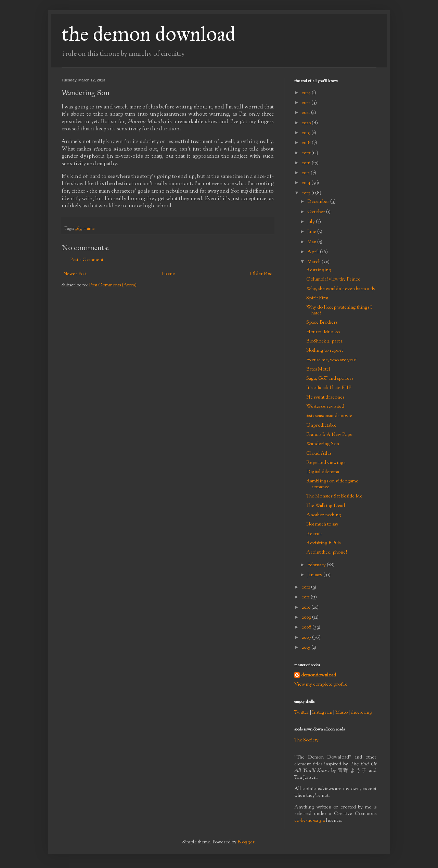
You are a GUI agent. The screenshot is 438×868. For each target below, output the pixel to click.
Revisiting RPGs (323, 543)
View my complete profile (321, 685)
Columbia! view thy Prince (333, 280)
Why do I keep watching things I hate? (339, 310)
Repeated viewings (326, 463)
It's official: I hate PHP (329, 388)
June (312, 232)
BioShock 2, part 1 (324, 341)
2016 (307, 163)
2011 (306, 597)
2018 (307, 143)
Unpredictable (321, 426)
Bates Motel (318, 370)
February (317, 565)
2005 (307, 648)
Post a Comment (87, 260)
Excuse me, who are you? (331, 360)
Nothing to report (325, 351)
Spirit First (317, 298)
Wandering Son (323, 444)
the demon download (149, 34)
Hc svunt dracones (325, 398)
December (319, 202)
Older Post (261, 274)
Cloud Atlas (319, 454)
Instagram (322, 713)
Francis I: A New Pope (329, 435)
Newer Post (75, 274)
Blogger (246, 842)
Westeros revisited (325, 407)
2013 (307, 193)
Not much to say (322, 524)
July (312, 222)
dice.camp (361, 713)
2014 (307, 183)
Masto (342, 713)
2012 (306, 587)
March (314, 262)
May (312, 242)
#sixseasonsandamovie (329, 416)
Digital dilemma (323, 472)
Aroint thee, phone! (327, 553)
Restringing (319, 270)
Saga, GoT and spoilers (330, 379)
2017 (307, 153)
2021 (306, 113)
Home (168, 274)
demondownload (319, 676)
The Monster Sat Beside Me (334, 496)
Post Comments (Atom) (113, 285)
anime (89, 229)
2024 (307, 93)
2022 (307, 103)
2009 (307, 618)
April (314, 252)
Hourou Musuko (323, 332)
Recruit (314, 534)
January (315, 575)
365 (78, 229)
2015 (306, 173)
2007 (307, 638)
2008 (307, 627)
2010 (307, 608)
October (317, 212)
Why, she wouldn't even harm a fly (341, 289)
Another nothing (324, 515)
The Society (306, 740)
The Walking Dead (326, 506)
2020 (307, 123)
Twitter (302, 713)
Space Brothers (322, 323)
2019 (307, 133)
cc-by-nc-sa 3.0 (310, 821)
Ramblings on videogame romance (332, 484)
